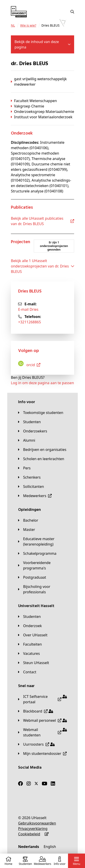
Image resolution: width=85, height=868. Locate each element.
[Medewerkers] (35, 496)
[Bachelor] (28, 520)
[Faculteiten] (30, 644)
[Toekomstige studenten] (41, 413)
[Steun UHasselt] (34, 663)
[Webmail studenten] (42, 732)
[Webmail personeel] (42, 720)
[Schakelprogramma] (37, 553)
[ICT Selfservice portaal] (42, 699)
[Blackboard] (36, 711)
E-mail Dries (28, 309)
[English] (50, 847)
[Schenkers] (29, 477)
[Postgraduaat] (32, 577)
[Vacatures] (29, 653)
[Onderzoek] (30, 626)
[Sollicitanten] (31, 487)
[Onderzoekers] (33, 431)
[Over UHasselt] (33, 635)
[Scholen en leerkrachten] (41, 459)
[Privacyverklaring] (33, 829)
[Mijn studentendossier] (42, 754)
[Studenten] (29, 422)
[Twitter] (36, 783)
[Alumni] (27, 440)
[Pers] (24, 468)
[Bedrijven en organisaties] (42, 450)
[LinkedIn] (53, 783)
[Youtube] (44, 783)
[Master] (27, 530)
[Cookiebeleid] (29, 834)
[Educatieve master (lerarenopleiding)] (42, 541)
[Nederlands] (29, 847)
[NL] (13, 25)
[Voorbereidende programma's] (42, 565)
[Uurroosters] (36, 744)
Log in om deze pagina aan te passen (42, 383)
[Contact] (27, 672)
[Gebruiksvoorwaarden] (37, 823)
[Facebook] (21, 783)
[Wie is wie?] (28, 25)
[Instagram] (29, 783)
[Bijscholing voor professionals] (42, 589)
